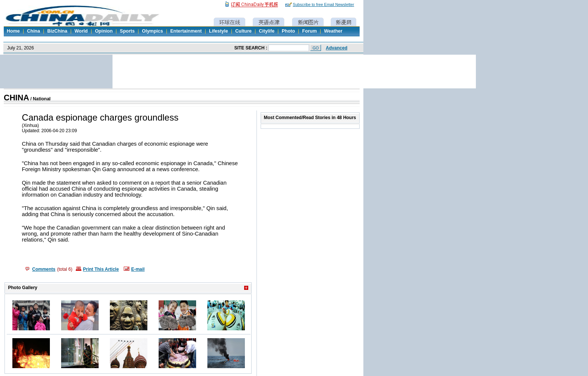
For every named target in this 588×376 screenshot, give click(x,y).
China (34, 31)
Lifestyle (218, 31)
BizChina (57, 31)
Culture (243, 31)
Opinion (104, 31)
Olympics (152, 31)
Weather (333, 31)
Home (13, 31)
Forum (310, 31)
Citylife (267, 31)
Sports (127, 31)
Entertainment (186, 31)
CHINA (16, 98)
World (81, 31)
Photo (288, 31)
